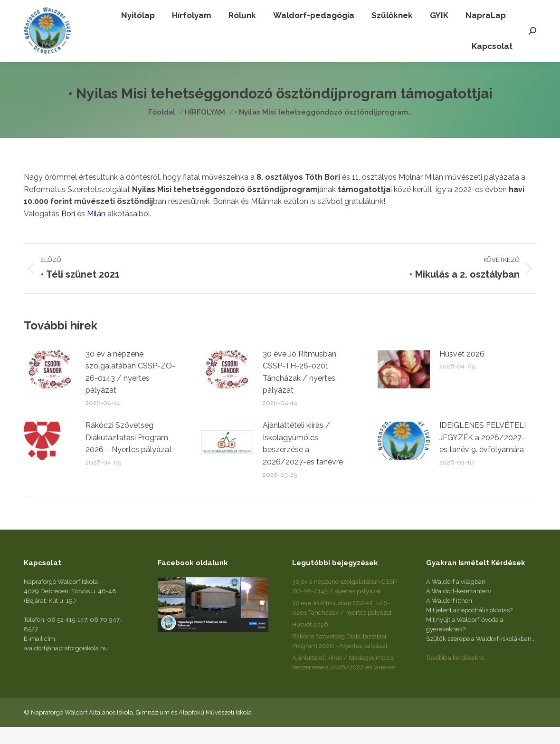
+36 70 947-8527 (114, 9)
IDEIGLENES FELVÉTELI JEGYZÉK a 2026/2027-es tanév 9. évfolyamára (483, 454)
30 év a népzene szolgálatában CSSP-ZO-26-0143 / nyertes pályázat (130, 389)
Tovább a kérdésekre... (457, 675)
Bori (68, 231)
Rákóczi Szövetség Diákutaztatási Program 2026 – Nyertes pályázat (129, 454)
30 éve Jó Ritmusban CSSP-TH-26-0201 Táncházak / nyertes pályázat (299, 389)
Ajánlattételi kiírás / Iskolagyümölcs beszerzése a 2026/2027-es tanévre (303, 461)
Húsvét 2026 (462, 371)
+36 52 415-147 (50, 9)
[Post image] (50, 386)
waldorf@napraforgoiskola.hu (428, 9)
